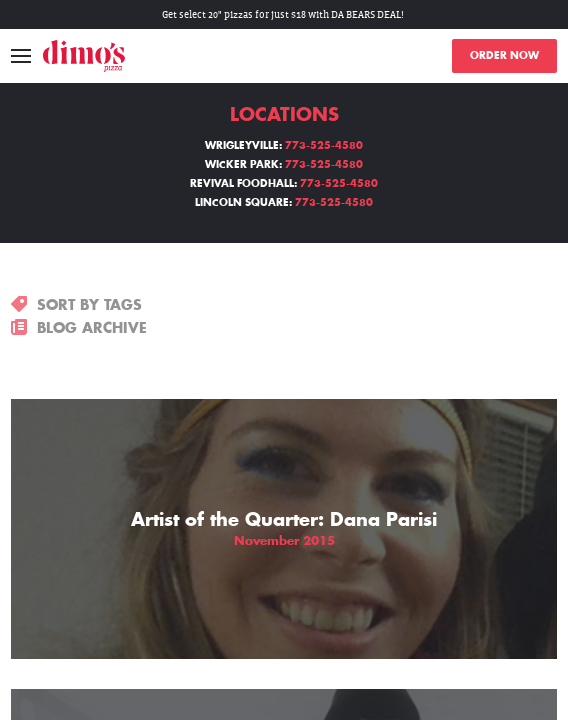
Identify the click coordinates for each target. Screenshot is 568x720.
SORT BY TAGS (76, 305)
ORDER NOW (504, 56)
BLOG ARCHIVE (79, 328)
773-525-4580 (324, 146)
